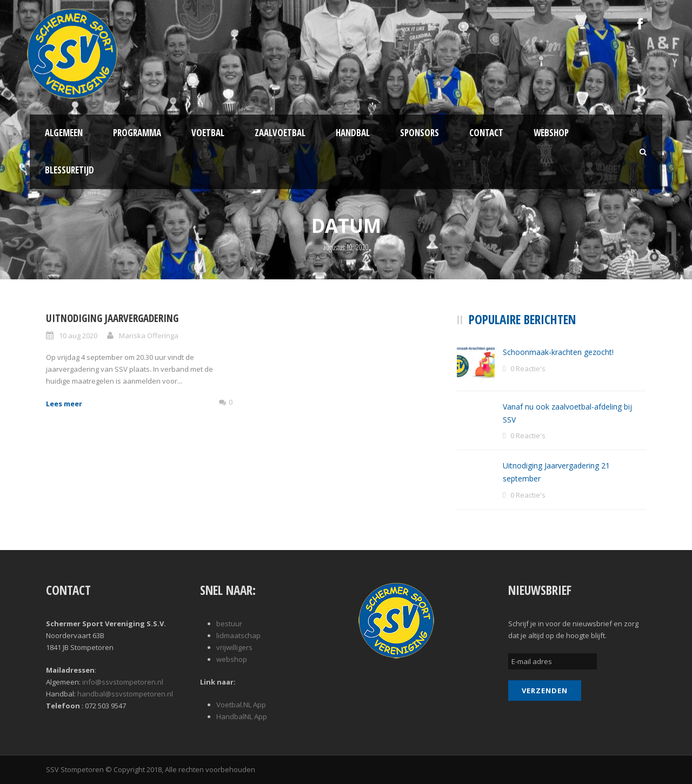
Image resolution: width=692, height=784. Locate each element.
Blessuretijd (69, 170)
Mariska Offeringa (149, 336)
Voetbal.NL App (241, 705)
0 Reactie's (528, 368)
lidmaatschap (238, 635)
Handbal (353, 133)
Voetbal (208, 133)
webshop (232, 659)
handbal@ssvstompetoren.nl (125, 694)
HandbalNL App (242, 716)
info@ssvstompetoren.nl (123, 682)
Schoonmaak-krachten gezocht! (558, 352)
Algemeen (64, 133)
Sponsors (420, 133)
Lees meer (64, 404)
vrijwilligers (234, 647)
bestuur (229, 624)
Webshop (551, 133)
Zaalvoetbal (280, 133)
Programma (137, 133)
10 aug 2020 (78, 336)
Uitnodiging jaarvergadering (112, 318)
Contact (486, 133)
